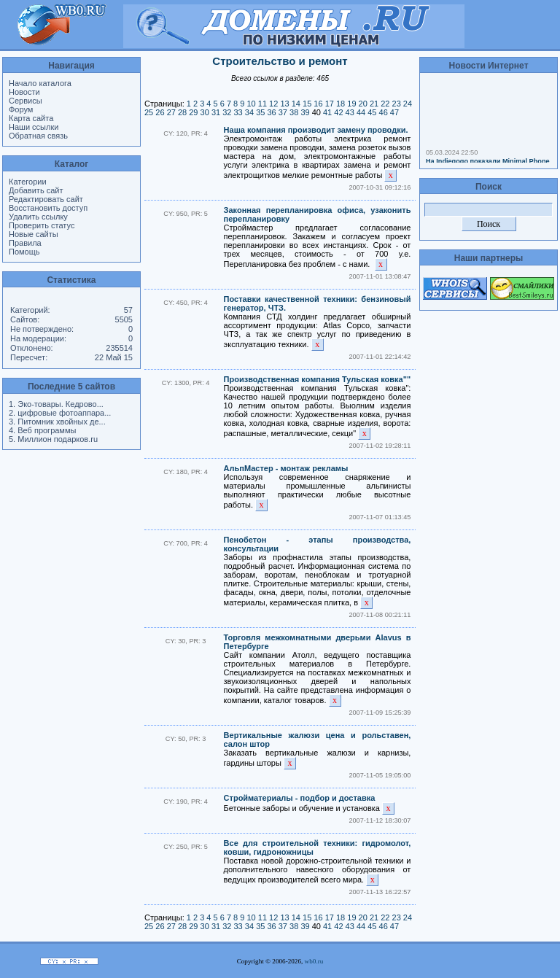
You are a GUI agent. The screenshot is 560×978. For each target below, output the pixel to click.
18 (341, 104)
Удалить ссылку (38, 217)
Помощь (24, 252)
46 (384, 112)
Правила (25, 243)
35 (260, 112)
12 (273, 104)
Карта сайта (31, 118)
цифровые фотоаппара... (64, 413)
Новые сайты (34, 234)
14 (296, 104)
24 (408, 104)
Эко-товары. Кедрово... (61, 404)
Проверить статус (42, 225)
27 (171, 112)
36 (271, 112)
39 (305, 112)
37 (283, 112)
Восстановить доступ (48, 208)
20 (363, 104)
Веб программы (47, 430)
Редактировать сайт (46, 199)
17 (330, 104)
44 (361, 112)
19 (351, 104)
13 (284, 104)
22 (385, 104)
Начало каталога (40, 83)
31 (216, 112)
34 (249, 112)
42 (338, 112)
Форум (21, 109)
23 (397, 104)
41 (327, 112)
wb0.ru (314, 961)
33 (238, 112)
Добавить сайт (36, 190)
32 (227, 112)
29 (193, 112)
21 (374, 104)
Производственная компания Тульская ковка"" (318, 379)
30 (205, 112)
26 (160, 112)
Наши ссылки (34, 127)
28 (182, 112)
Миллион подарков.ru (58, 439)
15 (307, 104)
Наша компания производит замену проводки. (316, 130)
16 (318, 104)
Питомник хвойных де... (61, 422)
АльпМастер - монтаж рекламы (286, 468)
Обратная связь (38, 136)
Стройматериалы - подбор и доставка (300, 798)
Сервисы (26, 101)
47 (394, 112)
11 (262, 104)
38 (294, 112)
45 (372, 112)
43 (350, 112)
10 (251, 104)
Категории (28, 182)
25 (149, 112)
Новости (24, 92)
